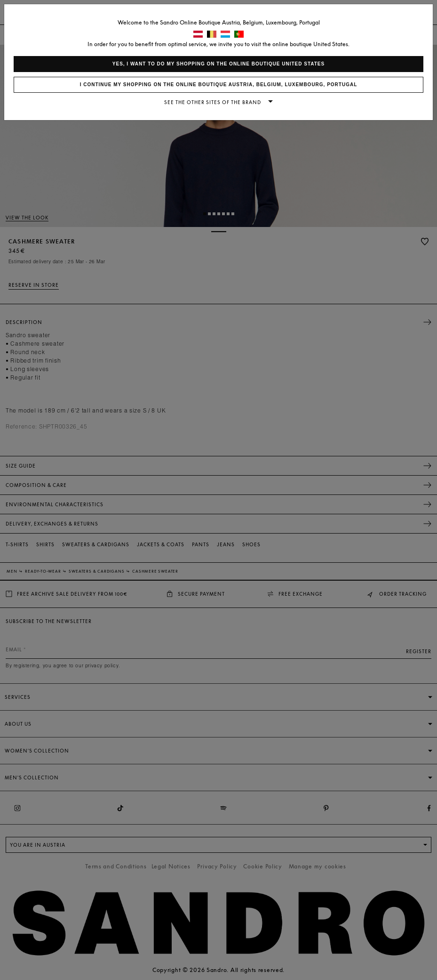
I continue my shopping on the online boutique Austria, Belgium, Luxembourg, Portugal (219, 85)
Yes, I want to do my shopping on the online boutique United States (218, 64)
